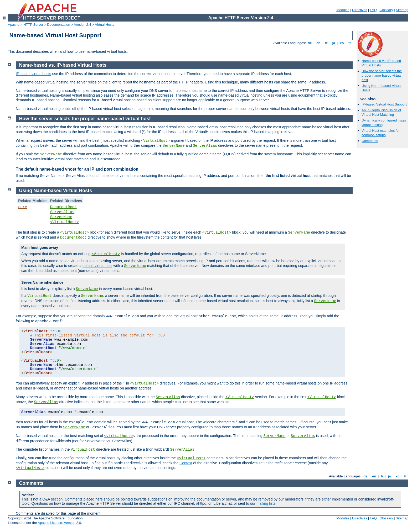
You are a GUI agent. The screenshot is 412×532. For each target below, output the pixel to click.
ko (342, 43)
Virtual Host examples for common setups (381, 133)
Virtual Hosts (105, 25)
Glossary (386, 10)
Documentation (58, 25)
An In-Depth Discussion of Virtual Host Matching (381, 112)
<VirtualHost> (155, 141)
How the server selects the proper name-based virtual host (382, 75)
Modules (343, 10)
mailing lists (266, 503)
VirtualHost (39, 296)
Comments (370, 141)
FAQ (373, 10)
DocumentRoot (63, 207)
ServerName (174, 146)
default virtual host (97, 266)
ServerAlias (205, 146)
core (23, 207)
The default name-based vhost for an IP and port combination (77, 169)
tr (350, 43)
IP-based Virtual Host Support (384, 104)
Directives (360, 10)
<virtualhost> (118, 436)
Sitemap (402, 10)
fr (326, 43)
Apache (14, 25)
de (310, 43)
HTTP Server (33, 25)
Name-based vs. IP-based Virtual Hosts (63, 65)
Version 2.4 (83, 25)
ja (334, 43)
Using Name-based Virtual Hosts (56, 191)
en (318, 43)
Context (186, 463)
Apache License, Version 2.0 (59, 523)
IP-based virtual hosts (34, 74)
